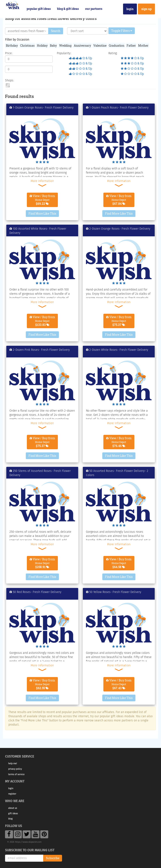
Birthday (12, 45)
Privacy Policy (15, 769)
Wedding (65, 45)
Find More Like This (42, 213)
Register (12, 794)
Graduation (117, 45)
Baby (53, 45)
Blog (10, 819)
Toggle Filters (122, 31)
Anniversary (82, 45)
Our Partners (94, 9)
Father (131, 45)
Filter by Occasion (17, 40)
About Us (13, 808)
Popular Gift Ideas (39, 9)
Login (130, 9)
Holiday (42, 45)
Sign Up (146, 9)
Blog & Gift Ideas (68, 9)
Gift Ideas (13, 814)
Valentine (100, 45)
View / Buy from (42, 200)
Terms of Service (16, 774)
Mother (143, 45)
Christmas (27, 45)
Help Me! (13, 764)
